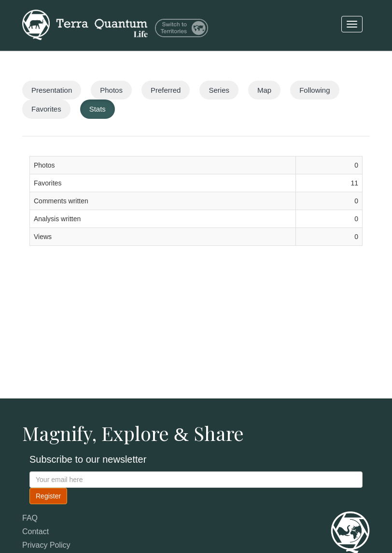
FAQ (30, 518)
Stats (98, 109)
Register (48, 496)
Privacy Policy (46, 545)
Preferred (166, 90)
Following (315, 90)
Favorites (46, 109)
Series (219, 90)
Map (264, 90)
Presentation (52, 90)
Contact (35, 532)
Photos (111, 90)
